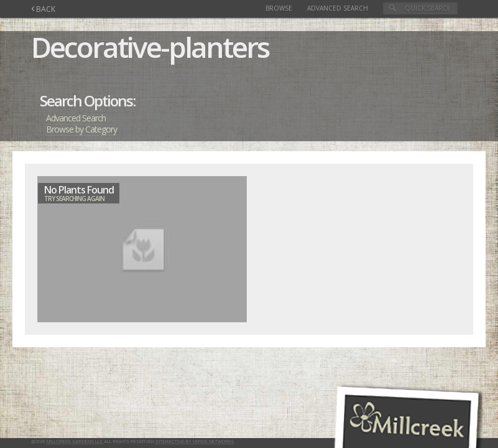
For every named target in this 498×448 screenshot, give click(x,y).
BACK (43, 9)
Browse (279, 8)
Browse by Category (81, 129)
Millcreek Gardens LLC (75, 441)
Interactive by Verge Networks (195, 441)
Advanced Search (338, 8)
